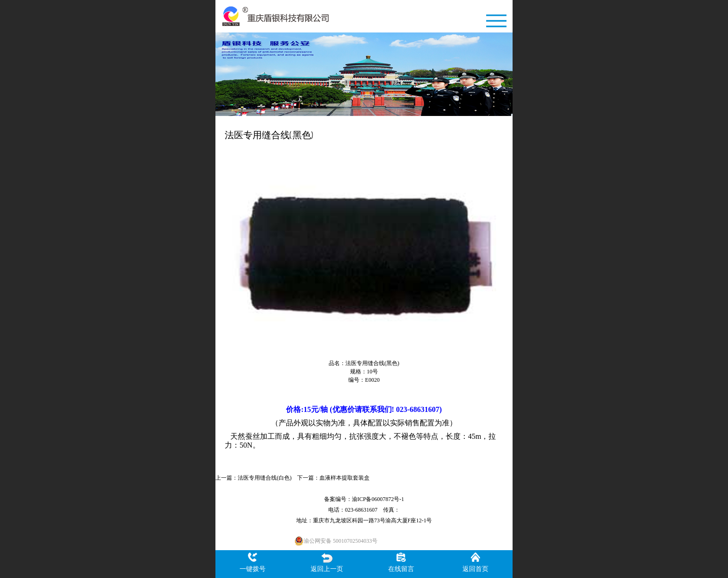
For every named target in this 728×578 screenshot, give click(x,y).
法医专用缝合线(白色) (265, 478)
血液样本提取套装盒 (344, 478)
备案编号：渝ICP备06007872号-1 (364, 499)
